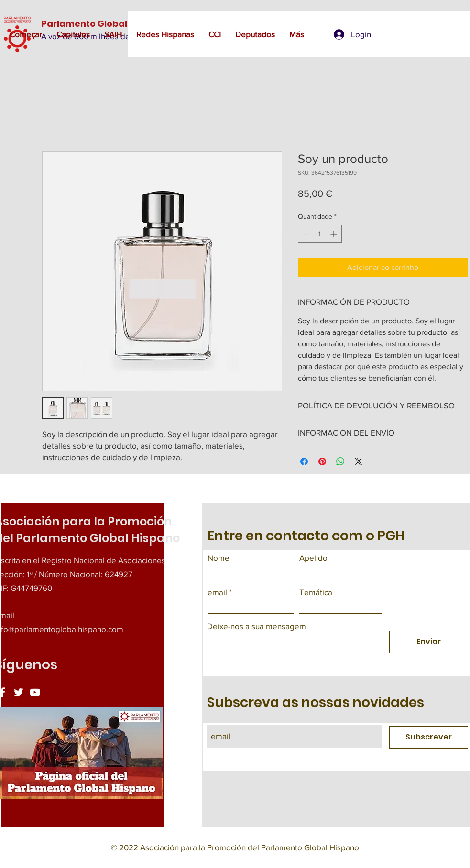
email (217, 592)
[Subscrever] (429, 737)
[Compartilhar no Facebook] (304, 461)
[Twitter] (19, 692)
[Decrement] (305, 234)
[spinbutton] (320, 234)
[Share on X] (359, 461)
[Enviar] (429, 642)
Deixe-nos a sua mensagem (257, 626)
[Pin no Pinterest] (322, 461)
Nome (219, 558)
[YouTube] (35, 692)
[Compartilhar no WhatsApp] (340, 461)
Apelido (313, 558)
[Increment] (334, 234)
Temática (316, 592)
